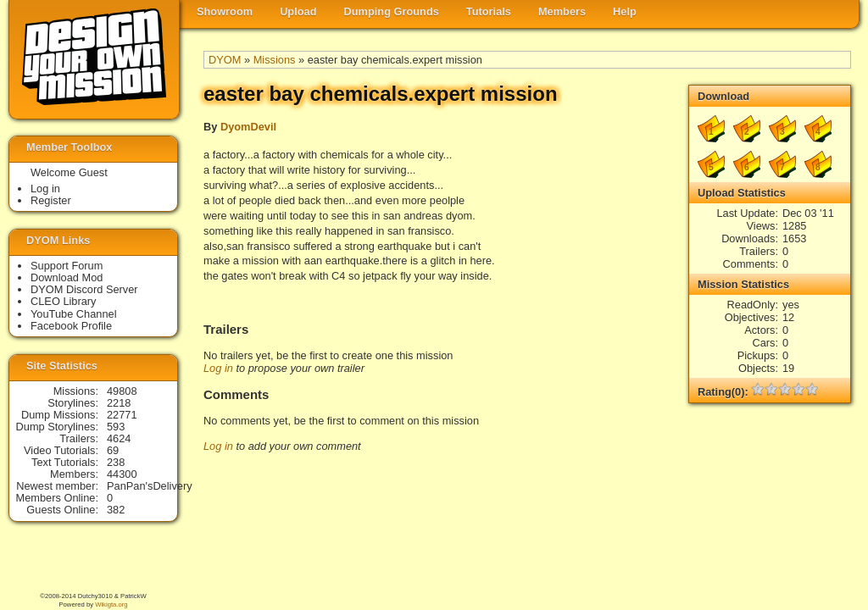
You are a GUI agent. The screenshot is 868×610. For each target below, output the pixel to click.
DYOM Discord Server (84, 289)
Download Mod (67, 277)
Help (625, 11)
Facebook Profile (71, 326)
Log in (218, 368)
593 (116, 427)
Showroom (225, 11)
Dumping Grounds (392, 11)
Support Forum (67, 266)
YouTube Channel (74, 314)
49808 (122, 391)
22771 (122, 415)
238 (116, 462)
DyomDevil (248, 127)
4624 (119, 438)
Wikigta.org (111, 604)
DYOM (225, 60)
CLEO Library (64, 301)
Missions (275, 60)
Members (562, 11)
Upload (298, 11)
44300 (122, 474)
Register (51, 200)
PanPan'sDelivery (150, 486)
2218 (119, 403)
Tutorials (489, 11)
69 (113, 450)
